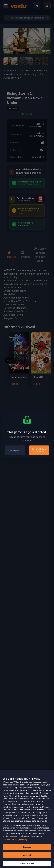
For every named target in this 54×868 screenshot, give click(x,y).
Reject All (27, 859)
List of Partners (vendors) (15, 843)
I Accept (27, 850)
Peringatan (15, 450)
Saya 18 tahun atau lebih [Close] (39, 450)
